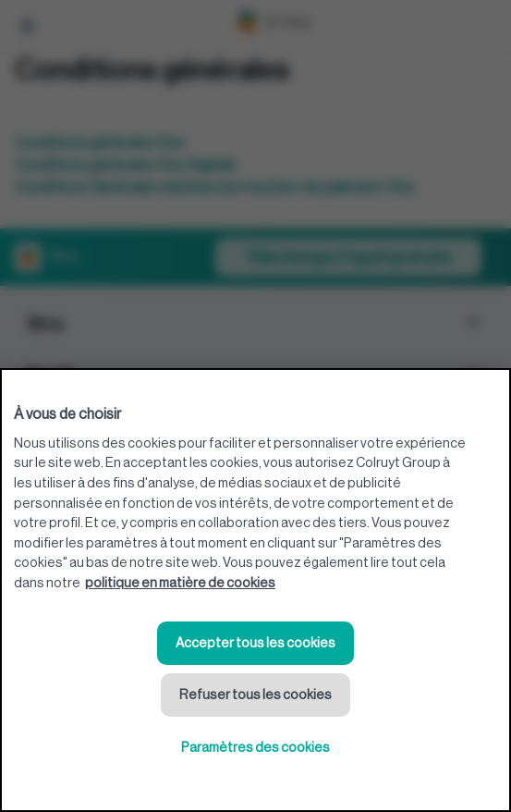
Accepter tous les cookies (255, 643)
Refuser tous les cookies (255, 695)
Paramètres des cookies (255, 748)
